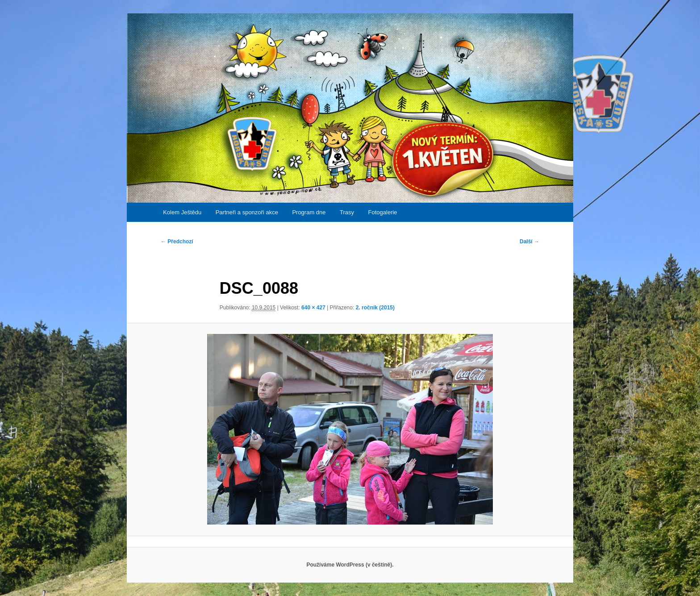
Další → (529, 242)
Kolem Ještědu (182, 212)
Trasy (347, 212)
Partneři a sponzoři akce (247, 212)
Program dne (309, 212)
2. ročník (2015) (375, 308)
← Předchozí (177, 242)
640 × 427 (313, 308)
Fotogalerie (383, 212)
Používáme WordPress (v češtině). (350, 565)
